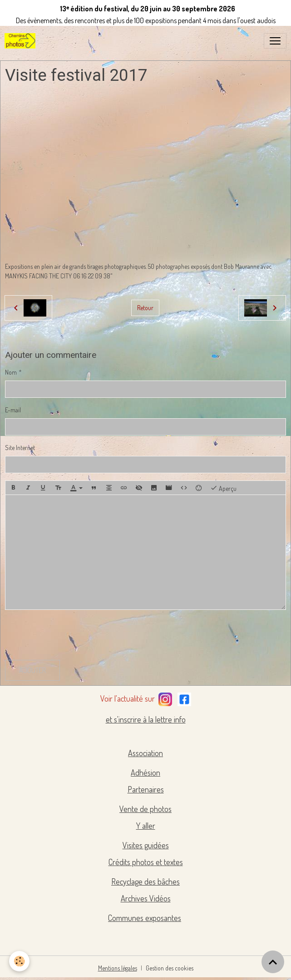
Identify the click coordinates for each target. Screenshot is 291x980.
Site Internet (20, 448)
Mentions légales (118, 968)
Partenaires (146, 789)
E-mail (13, 410)
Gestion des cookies (170, 968)
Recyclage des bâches (145, 881)
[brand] (22, 41)
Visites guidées (146, 845)
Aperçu (223, 488)
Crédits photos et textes (146, 862)
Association (145, 753)
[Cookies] (19, 961)
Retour (145, 308)
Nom (11, 372)
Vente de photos (145, 809)
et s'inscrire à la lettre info (146, 719)
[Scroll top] (273, 962)
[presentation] (74, 635)
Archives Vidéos (146, 898)
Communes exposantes (145, 918)
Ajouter (32, 670)
